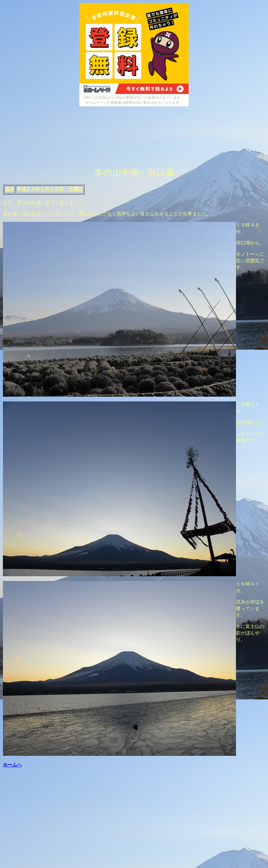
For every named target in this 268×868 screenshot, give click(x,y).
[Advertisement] (88, 150)
